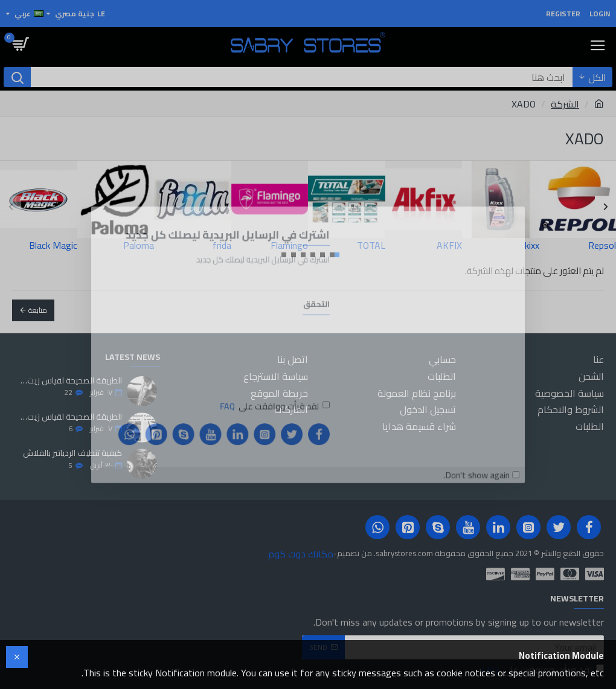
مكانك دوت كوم (301, 554)
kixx (532, 245)
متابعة (38, 310)
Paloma (139, 245)
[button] (11, 206)
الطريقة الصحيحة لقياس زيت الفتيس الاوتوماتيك (71, 417)
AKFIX (449, 245)
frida (222, 245)
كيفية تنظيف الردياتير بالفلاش (72, 453)
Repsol (602, 245)
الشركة (565, 104)
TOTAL (371, 245)
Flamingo (289, 245)
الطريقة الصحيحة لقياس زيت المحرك (71, 381)
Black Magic (53, 245)
